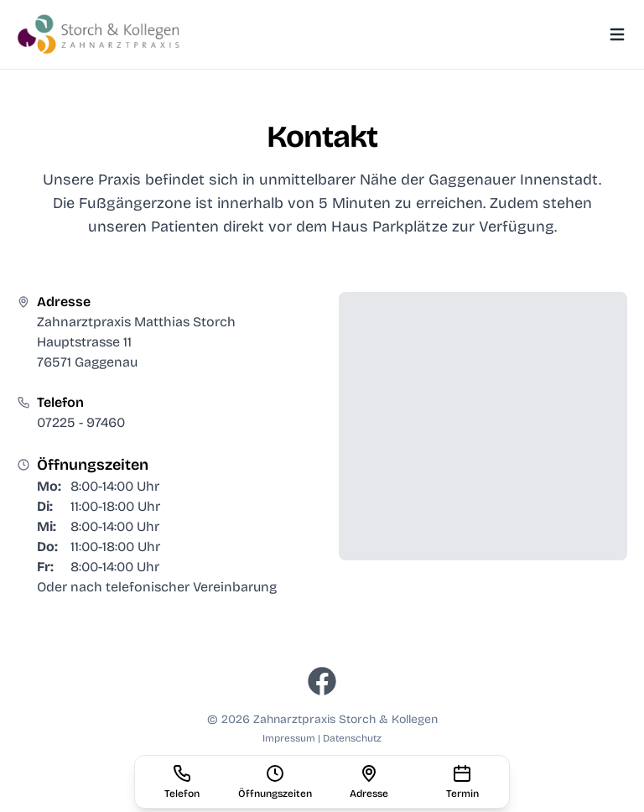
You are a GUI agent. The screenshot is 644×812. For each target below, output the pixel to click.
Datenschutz (352, 738)
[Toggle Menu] (617, 34)
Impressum (290, 738)
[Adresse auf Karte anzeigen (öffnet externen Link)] (369, 782)
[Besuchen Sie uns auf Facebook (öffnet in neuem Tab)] (322, 681)
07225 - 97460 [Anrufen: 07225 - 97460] (81, 422)
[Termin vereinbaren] (463, 782)
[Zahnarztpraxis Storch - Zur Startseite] (101, 34)
